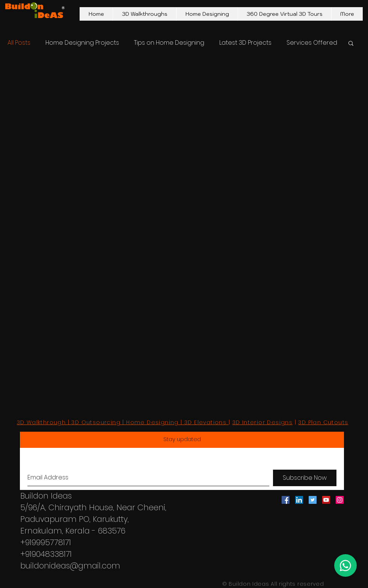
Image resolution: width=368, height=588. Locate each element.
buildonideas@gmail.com (70, 566)
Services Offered (312, 43)
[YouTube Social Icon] (326, 500)
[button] (351, 44)
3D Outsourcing (96, 422)
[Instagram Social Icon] (340, 500)
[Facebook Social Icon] (286, 500)
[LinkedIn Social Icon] (299, 500)
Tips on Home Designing (169, 43)
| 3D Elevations (204, 422)
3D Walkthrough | (44, 422)
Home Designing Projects (82, 43)
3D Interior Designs (263, 422)
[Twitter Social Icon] (313, 500)
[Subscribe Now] (305, 478)
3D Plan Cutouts (323, 422)
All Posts (19, 43)
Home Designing (152, 422)
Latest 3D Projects (245, 43)
